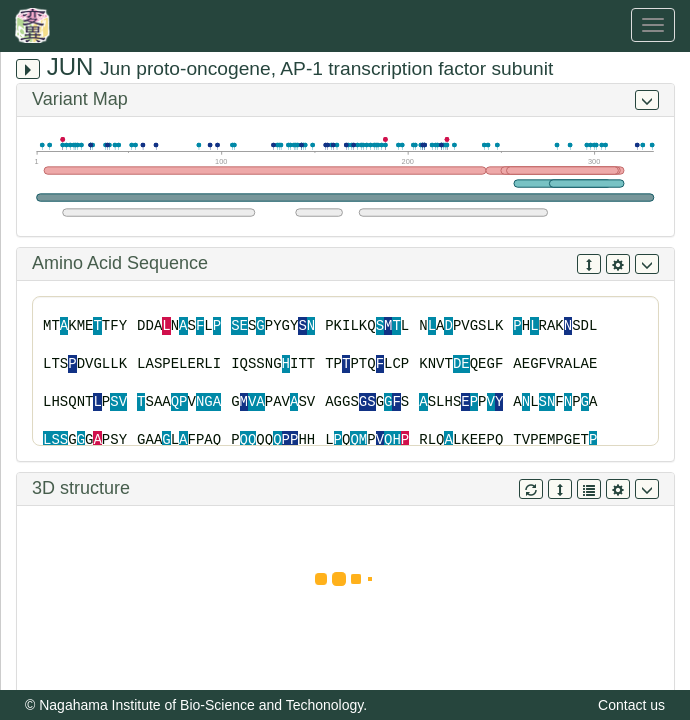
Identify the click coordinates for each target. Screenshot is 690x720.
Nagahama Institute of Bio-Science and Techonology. (203, 705)
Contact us (631, 705)
